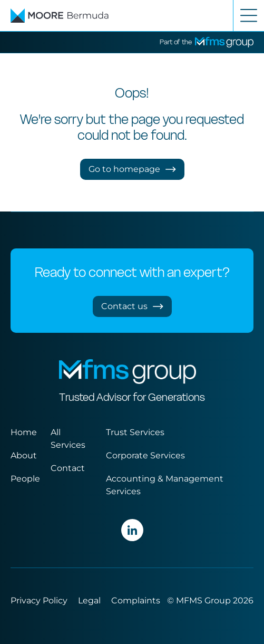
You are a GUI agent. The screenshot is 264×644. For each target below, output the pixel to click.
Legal (89, 600)
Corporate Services (145, 455)
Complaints (136, 600)
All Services (68, 439)
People (25, 479)
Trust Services (135, 432)
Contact (68, 468)
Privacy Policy (39, 600)
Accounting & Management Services (165, 485)
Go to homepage (132, 169)
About (24, 455)
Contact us (132, 306)
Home (24, 432)
